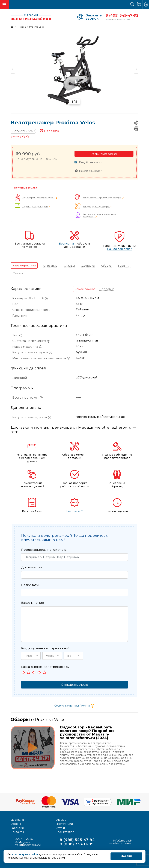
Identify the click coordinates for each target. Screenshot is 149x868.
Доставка (17, 820)
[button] (31, 656)
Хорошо (127, 856)
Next (136, 69)
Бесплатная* (68, 244)
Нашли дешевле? (90, 171)
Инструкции (64, 824)
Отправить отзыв (74, 685)
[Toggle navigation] (4, 4)
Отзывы (61, 820)
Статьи (60, 828)
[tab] (24, 265)
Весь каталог (65, 832)
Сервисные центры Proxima (74, 706)
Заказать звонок (90, 17)
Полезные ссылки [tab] (26, 188)
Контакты (17, 832)
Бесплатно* (74, 511)
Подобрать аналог (91, 162)
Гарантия (17, 828)
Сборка (16, 824)
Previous (13, 69)
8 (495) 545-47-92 (122, 15)
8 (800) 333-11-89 (77, 844)
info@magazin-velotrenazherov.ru (122, 842)
